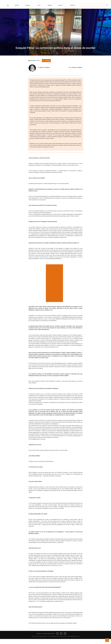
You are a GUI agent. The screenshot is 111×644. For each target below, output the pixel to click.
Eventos (61, 10)
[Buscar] (107, 10)
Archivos (73, 10)
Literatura (28, 10)
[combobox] (93, 10)
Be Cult (17, 10)
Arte (40, 10)
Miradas (50, 10)
